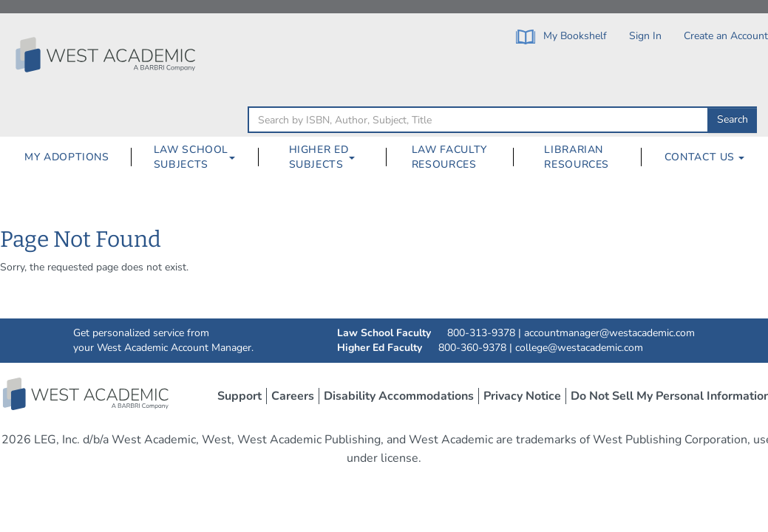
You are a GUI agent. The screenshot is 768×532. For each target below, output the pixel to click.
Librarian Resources (577, 157)
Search (733, 119)
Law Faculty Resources (449, 157)
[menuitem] (67, 157)
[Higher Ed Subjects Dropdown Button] (358, 157)
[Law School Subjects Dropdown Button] (238, 157)
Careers (293, 396)
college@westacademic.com (579, 348)
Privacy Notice (522, 396)
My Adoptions (67, 157)
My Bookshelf (561, 37)
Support (239, 396)
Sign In (645, 36)
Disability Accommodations (399, 396)
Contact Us (704, 157)
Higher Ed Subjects (319, 157)
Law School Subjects (191, 157)
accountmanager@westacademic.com (609, 333)
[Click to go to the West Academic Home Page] (107, 55)
